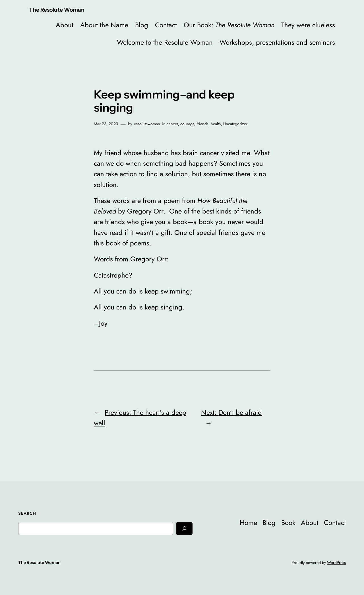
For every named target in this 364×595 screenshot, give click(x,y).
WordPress (336, 563)
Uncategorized (236, 124)
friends (202, 124)
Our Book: (229, 25)
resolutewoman (147, 124)
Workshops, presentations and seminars (277, 42)
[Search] (184, 529)
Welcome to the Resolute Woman (165, 42)
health (216, 124)
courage (187, 124)
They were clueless (308, 25)
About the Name (104, 25)
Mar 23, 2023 (106, 124)
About (65, 25)
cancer (172, 124)
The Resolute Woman (57, 10)
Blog (142, 25)
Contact (166, 25)
